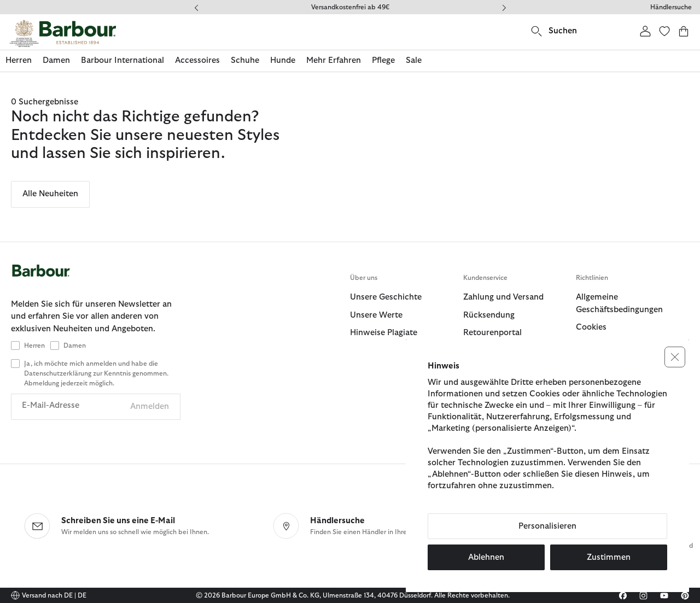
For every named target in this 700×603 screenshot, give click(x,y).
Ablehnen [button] (486, 557)
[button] (675, 357)
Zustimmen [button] (609, 557)
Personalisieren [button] (547, 526)
